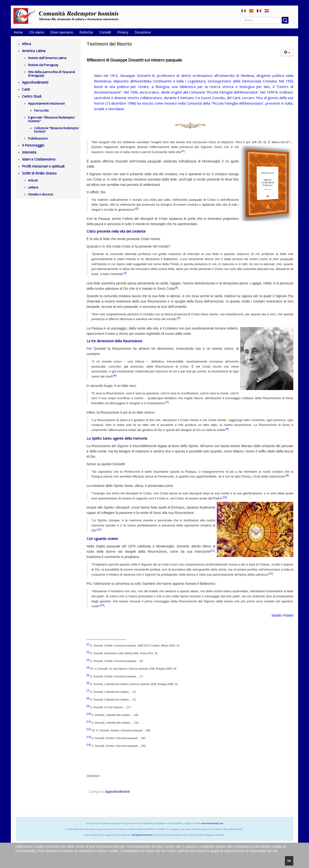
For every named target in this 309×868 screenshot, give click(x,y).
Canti (26, 89)
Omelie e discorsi (41, 194)
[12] (212, 551)
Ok (289, 861)
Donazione (143, 32)
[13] (271, 574)
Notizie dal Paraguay (43, 65)
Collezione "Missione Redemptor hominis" (56, 130)
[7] (167, 402)
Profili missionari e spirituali (43, 166)
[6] (115, 375)
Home (18, 32)
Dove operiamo (62, 32)
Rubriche (86, 32)
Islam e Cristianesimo (39, 159)
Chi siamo (36, 32)
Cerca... (240, 17)
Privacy (123, 32)
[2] (137, 209)
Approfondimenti (35, 82)
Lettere (33, 187)
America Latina (34, 51)
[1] (183, 151)
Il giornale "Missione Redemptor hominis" (51, 119)
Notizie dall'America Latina (47, 58)
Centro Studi (32, 96)
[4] (176, 288)
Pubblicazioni (38, 138)
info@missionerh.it (142, 835)
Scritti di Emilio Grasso (39, 173)
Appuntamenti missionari (46, 103)
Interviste (29, 152)
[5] (179, 318)
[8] (227, 429)
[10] (225, 497)
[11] (99, 529)
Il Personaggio (33, 145)
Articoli (33, 180)
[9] (287, 475)
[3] (125, 273)
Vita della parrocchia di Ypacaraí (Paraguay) (51, 74)
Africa (26, 44)
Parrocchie (41, 111)
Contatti (105, 32)
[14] (102, 605)
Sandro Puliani (282, 615)
